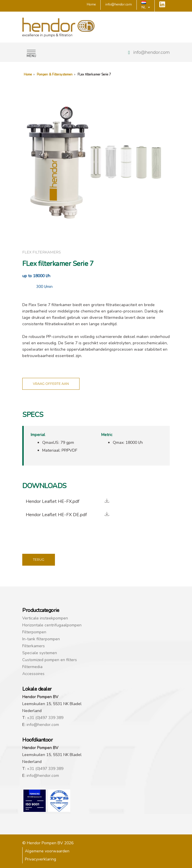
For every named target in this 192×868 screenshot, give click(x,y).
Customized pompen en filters (50, 660)
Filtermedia (32, 667)
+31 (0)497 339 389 (45, 718)
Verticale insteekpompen (45, 618)
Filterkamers (34, 646)
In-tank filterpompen (41, 639)
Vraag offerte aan (51, 384)
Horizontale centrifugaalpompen (52, 625)
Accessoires (33, 674)
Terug (39, 560)
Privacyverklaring (40, 859)
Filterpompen (34, 632)
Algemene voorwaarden (47, 851)
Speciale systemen (40, 653)
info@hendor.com (152, 52)
